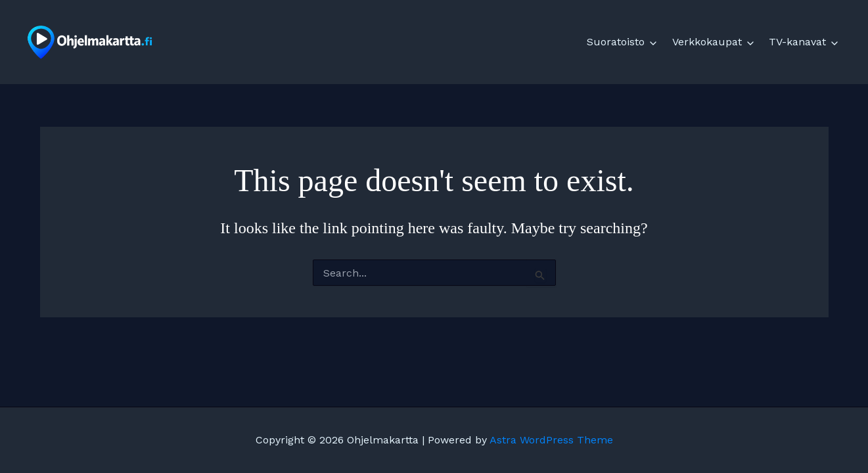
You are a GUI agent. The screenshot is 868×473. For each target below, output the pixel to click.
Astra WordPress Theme (551, 440)
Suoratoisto (616, 42)
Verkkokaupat (707, 42)
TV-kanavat (797, 42)
